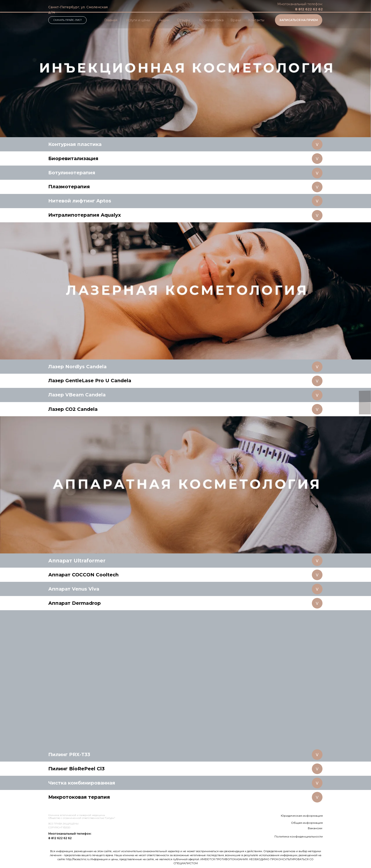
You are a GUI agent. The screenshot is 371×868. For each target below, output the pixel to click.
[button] (299, 20)
